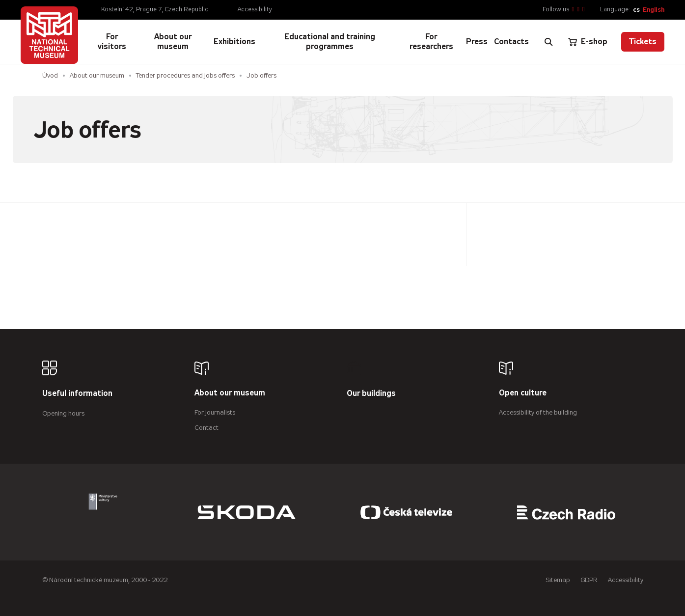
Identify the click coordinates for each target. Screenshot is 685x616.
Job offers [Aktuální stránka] (261, 75)
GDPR (589, 580)
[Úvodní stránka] (49, 35)
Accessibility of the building (538, 412)
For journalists (215, 412)
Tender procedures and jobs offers (185, 75)
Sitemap (558, 580)
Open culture (523, 393)
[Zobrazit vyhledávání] (548, 42)
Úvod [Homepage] (50, 75)
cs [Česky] (636, 10)
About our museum (97, 75)
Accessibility (255, 9)
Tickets (643, 42)
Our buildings (371, 394)
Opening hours (63, 413)
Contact (206, 428)
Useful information (77, 394)
